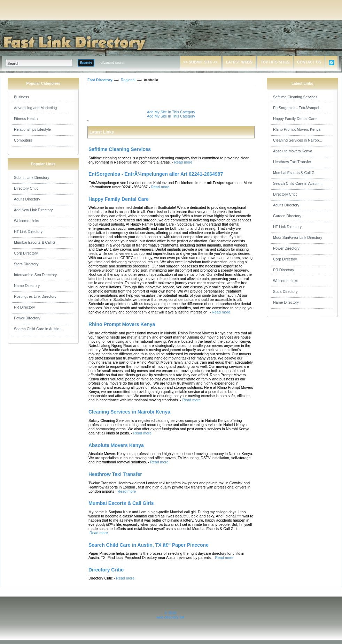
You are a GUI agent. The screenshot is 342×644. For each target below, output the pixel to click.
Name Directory (27, 286)
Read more (183, 162)
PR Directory (24, 307)
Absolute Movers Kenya (293, 151)
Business (21, 97)
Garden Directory (287, 216)
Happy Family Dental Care (295, 119)
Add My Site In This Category (171, 112)
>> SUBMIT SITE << (201, 62)
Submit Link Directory (32, 177)
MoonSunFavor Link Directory (298, 237)
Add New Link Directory (33, 210)
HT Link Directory (28, 232)
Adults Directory (27, 199)
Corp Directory (26, 253)
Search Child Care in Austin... (38, 329)
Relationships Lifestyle (32, 129)
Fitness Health (26, 119)
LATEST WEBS (239, 62)
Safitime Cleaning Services (295, 97)
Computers (23, 140)
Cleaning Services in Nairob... (297, 140)
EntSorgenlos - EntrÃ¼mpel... (298, 108)
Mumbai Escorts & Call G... (36, 242)
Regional (128, 80)
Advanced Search (112, 63)
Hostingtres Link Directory (35, 296)
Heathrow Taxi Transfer (292, 162)
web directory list (170, 617)
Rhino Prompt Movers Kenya (297, 129)
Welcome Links (26, 221)
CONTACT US (309, 62)
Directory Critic (26, 188)
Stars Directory (26, 264)
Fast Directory (100, 80)
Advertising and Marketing (35, 108)
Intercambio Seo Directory (35, 275)
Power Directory (27, 318)
